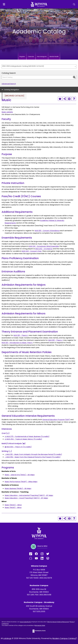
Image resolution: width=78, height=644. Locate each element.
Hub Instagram (42, 57)
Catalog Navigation (11, 90)
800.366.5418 (45, 595)
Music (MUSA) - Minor (13, 505)
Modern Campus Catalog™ (65, 638)
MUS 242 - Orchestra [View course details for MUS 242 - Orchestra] (44, 249)
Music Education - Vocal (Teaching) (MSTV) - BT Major (26, 498)
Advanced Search (9, 84)
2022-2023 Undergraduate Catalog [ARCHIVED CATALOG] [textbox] (23, 66)
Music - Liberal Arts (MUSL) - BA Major (20, 475)
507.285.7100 (33, 595)
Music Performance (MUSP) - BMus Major (21, 482)
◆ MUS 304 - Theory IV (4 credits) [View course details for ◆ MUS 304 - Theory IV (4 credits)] (18, 447)
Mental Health (54, 57)
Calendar (31, 57)
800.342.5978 (46, 578)
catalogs (7, 638)
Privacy (72, 622)
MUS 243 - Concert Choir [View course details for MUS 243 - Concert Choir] (32, 251)
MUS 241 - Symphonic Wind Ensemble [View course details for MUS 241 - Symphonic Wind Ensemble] (44, 246)
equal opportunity (25, 622)
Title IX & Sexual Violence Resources (58, 622)
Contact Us (5, 624)
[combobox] (39, 66)
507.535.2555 (39, 611)
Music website (7, 112)
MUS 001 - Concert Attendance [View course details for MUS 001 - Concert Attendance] (47, 231)
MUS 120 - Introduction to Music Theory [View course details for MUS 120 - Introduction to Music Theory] (17, 343)
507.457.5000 (32, 578)
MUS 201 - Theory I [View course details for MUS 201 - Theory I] (21, 335)
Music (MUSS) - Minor (13, 508)
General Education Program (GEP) (56, 420)
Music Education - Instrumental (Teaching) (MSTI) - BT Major (29, 495)
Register (22, 57)
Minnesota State (40, 625)
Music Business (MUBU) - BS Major (18, 488)
